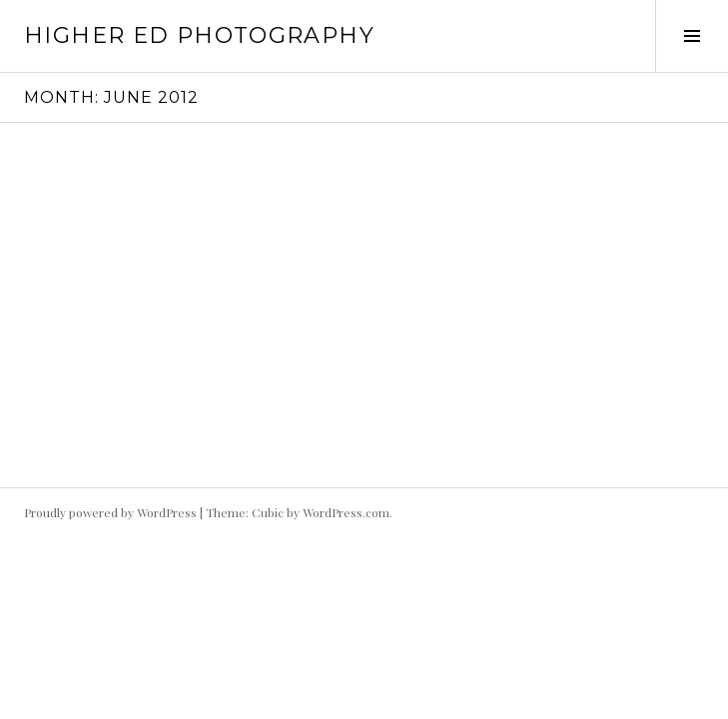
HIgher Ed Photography (199, 35)
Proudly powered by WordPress (110, 512)
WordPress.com (346, 512)
